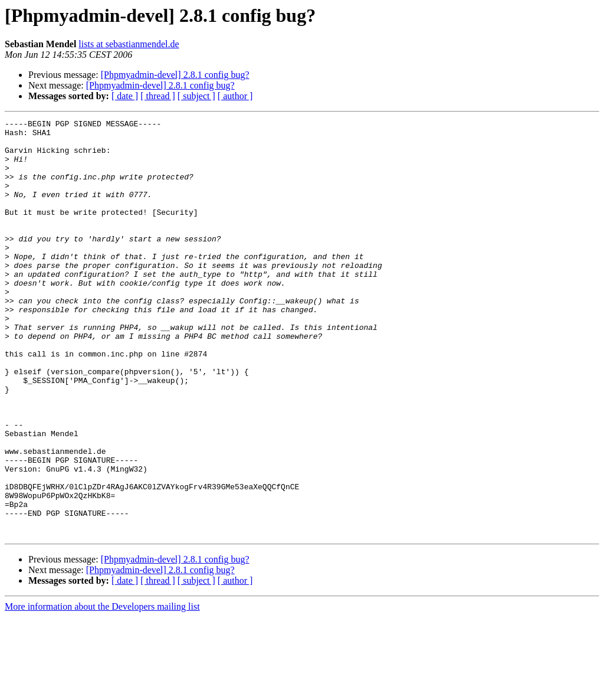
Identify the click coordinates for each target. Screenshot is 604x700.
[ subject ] (196, 96)
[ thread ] (158, 96)
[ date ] (125, 96)
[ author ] (235, 96)
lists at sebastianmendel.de (129, 44)
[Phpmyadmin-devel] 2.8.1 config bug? (175, 75)
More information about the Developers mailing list (102, 690)
